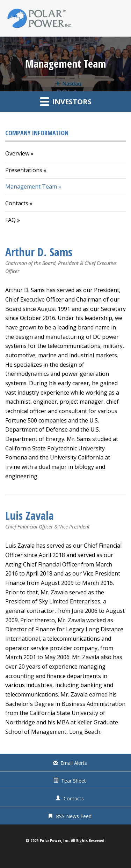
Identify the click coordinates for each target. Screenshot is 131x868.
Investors (66, 101)
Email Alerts (74, 763)
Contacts (17, 203)
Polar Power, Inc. (55, 841)
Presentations (24, 170)
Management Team (31, 186)
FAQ (10, 220)
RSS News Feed (74, 816)
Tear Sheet (74, 781)
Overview (17, 153)
